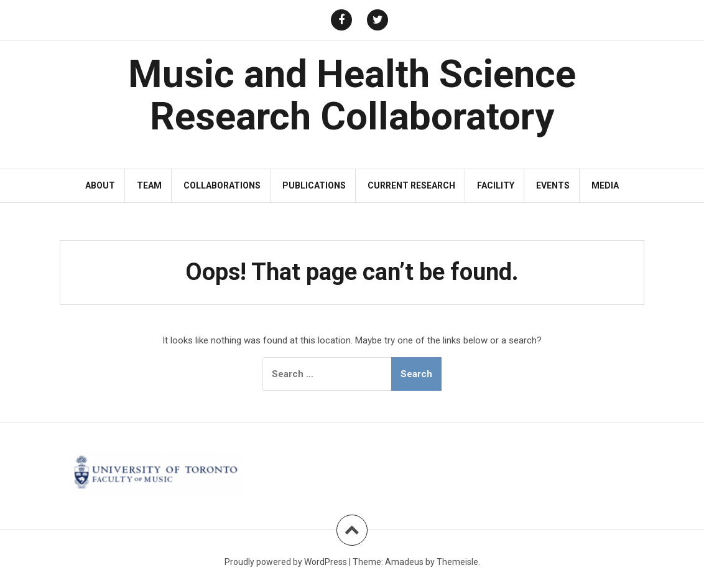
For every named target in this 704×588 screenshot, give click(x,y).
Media (605, 185)
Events (553, 185)
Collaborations (222, 185)
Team (149, 185)
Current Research (411, 185)
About (100, 185)
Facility (496, 185)
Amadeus (404, 562)
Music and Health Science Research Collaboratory (352, 95)
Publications (314, 185)
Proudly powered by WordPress (286, 562)
